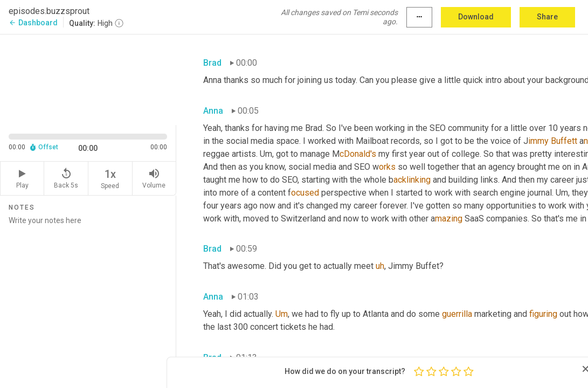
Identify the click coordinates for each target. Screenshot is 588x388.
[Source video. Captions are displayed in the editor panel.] (88, 79)
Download (476, 17)
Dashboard (33, 23)
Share (547, 17)
